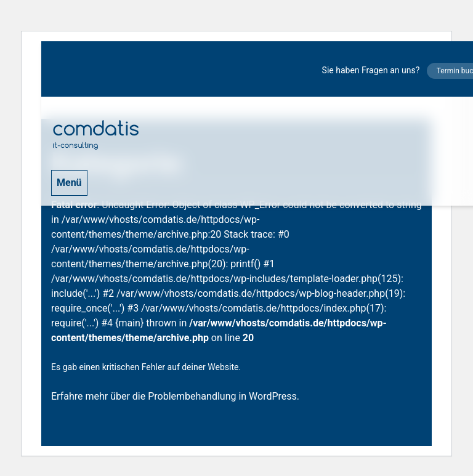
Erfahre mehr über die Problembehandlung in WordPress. (175, 396)
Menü (69, 183)
